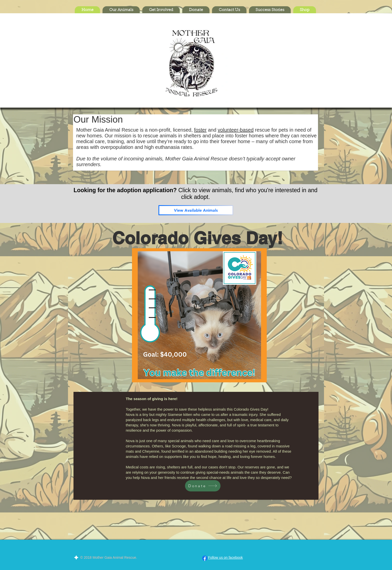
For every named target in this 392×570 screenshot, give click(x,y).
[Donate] (203, 486)
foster (200, 130)
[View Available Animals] (196, 210)
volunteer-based (236, 130)
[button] (121, 10)
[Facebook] (205, 558)
